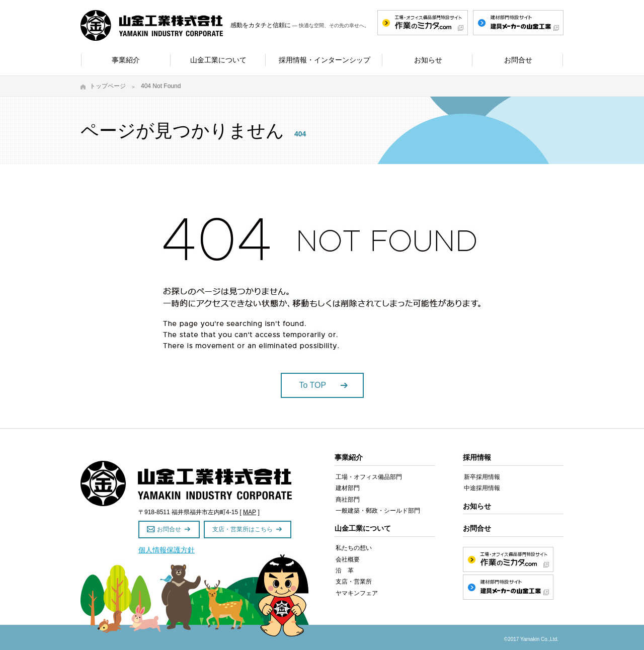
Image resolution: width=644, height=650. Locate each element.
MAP (250, 512)
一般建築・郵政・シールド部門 (378, 511)
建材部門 (348, 488)
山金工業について (363, 528)
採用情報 (477, 457)
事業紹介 (349, 457)
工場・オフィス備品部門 (369, 477)
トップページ (108, 86)
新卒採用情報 (482, 477)
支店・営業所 (354, 582)
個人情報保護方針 (167, 550)
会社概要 (348, 559)
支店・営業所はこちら (243, 529)
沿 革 (345, 571)
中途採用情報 (482, 488)
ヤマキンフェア (357, 593)
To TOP (313, 385)
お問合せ (169, 529)
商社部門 (348, 500)
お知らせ (477, 506)
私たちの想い (354, 548)
